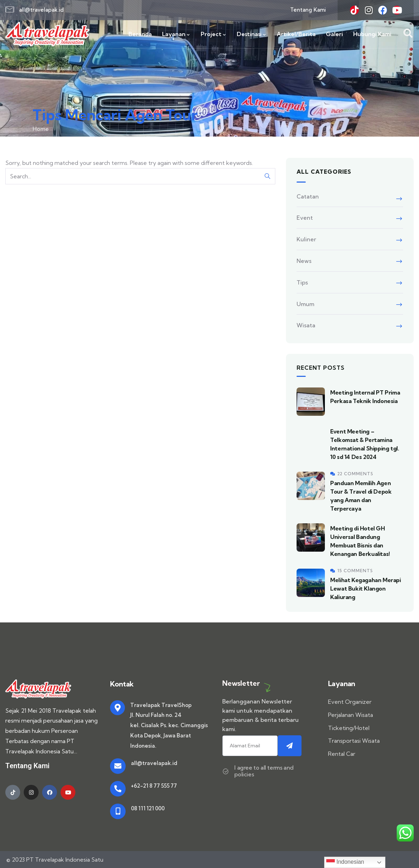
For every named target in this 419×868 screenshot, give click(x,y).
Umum (305, 304)
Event (305, 218)
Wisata (306, 325)
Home (41, 129)
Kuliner (306, 239)
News (304, 261)
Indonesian (345, 862)
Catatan (308, 196)
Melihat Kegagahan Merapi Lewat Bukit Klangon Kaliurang (365, 588)
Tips (302, 282)
